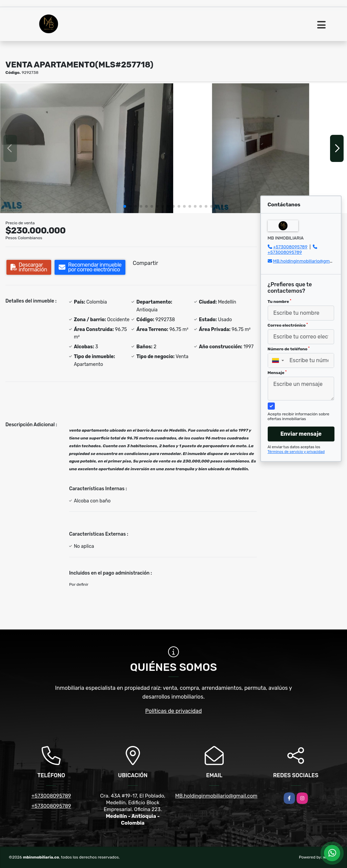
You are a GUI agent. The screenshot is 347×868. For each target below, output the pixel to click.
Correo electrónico (288, 325)
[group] (87, 148)
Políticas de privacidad (174, 711)
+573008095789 (290, 247)
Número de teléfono (289, 349)
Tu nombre (280, 302)
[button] (125, 206)
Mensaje (277, 373)
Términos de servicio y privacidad (296, 452)
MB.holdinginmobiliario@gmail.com (309, 261)
